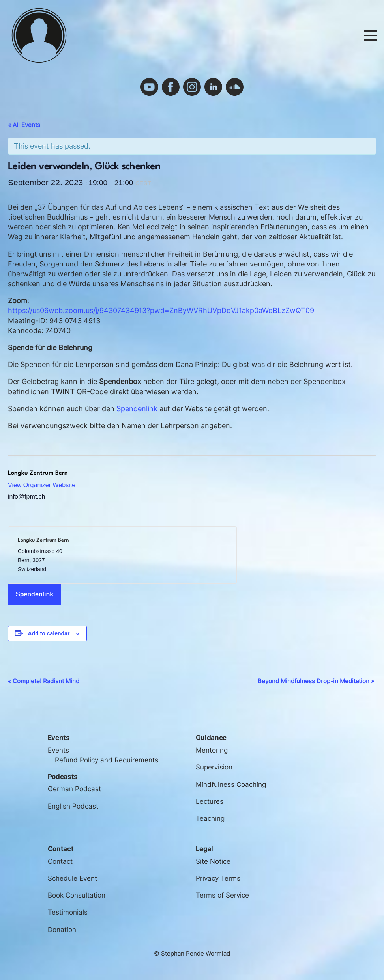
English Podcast (73, 806)
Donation (62, 930)
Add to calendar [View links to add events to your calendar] (49, 633)
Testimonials (68, 912)
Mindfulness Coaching (231, 784)
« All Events (24, 125)
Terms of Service (222, 895)
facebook (171, 87)
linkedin (213, 87)
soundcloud (235, 87)
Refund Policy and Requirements (107, 760)
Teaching (210, 818)
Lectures (210, 801)
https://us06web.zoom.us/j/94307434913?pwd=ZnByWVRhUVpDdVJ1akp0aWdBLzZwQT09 (161, 310)
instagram (192, 87)
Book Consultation (77, 895)
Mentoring (212, 750)
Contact (60, 861)
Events (58, 750)
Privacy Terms (218, 878)
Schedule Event (72, 878)
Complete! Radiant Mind (44, 681)
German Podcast (74, 789)
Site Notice (213, 861)
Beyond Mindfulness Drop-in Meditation (316, 681)
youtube (149, 87)
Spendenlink (137, 409)
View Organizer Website (42, 485)
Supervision (214, 767)
